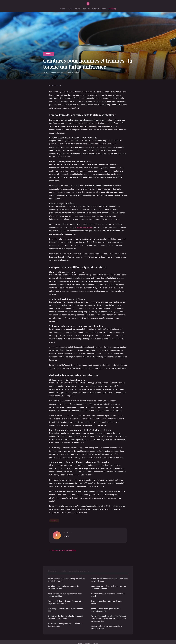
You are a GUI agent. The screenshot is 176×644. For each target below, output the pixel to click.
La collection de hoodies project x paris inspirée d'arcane (63, 587)
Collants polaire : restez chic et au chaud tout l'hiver (66, 610)
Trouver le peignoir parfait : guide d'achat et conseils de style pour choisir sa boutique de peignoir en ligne (108, 618)
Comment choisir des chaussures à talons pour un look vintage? (109, 580)
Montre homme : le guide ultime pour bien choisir (108, 595)
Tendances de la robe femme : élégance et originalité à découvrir (64, 602)
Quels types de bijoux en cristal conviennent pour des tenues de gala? (65, 617)
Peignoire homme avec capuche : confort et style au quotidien (65, 595)
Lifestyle (96, 9)
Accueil (63, 9)
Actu (70, 9)
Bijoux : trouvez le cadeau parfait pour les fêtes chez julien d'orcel (67, 580)
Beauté (77, 9)
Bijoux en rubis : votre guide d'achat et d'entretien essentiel (106, 610)
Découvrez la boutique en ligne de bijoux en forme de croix (65, 625)
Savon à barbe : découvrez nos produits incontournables (106, 627)
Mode (104, 9)
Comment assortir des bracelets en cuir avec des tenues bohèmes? (109, 587)
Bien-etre (86, 9)
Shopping (112, 9)
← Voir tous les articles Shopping (63, 550)
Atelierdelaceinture (85, 227)
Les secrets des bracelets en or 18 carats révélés (107, 602)
